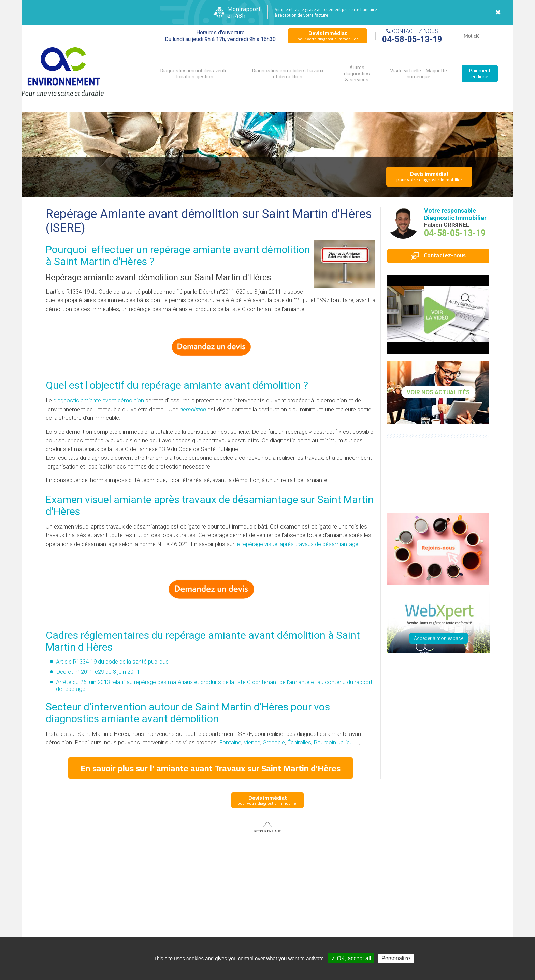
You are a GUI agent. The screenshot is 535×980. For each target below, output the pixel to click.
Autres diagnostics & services (357, 74)
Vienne (252, 742)
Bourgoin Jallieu (333, 742)
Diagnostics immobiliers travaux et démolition (288, 74)
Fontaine (230, 742)
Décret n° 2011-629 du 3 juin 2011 (98, 672)
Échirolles (299, 742)
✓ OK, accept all (351, 958)
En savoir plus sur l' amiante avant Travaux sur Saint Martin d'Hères (211, 768)
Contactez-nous (438, 255)
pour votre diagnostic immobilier (328, 35)
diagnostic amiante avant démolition (99, 400)
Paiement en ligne (480, 74)
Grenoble (274, 742)
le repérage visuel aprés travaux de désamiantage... (299, 544)
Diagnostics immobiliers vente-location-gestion (195, 74)
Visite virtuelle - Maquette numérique (418, 74)
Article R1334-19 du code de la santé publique (112, 662)
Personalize (396, 958)
